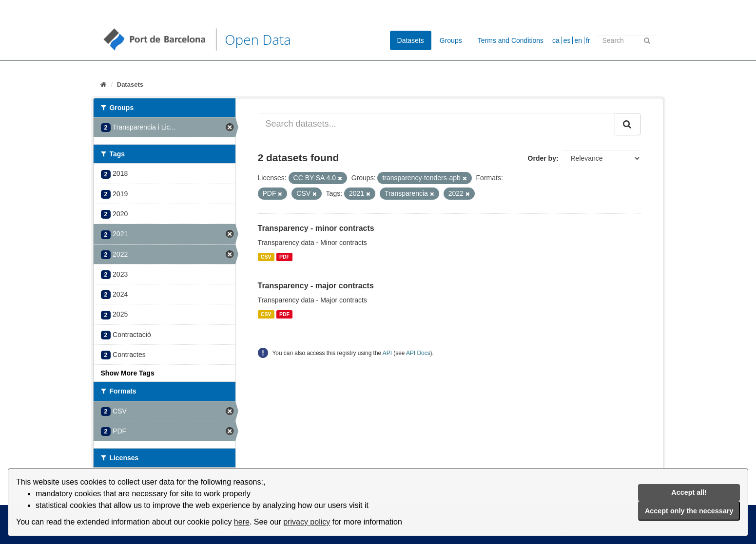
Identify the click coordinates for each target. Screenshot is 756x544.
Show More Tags (128, 373)
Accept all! (689, 492)
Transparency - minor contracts (316, 228)
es (567, 40)
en (578, 40)
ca (556, 40)
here (242, 522)
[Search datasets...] (436, 124)
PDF (284, 257)
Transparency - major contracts (316, 286)
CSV (266, 257)
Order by (542, 158)
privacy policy (307, 522)
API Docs (418, 353)
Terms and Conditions (511, 40)
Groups (451, 40)
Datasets (411, 40)
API (387, 353)
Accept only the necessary (689, 511)
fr (588, 40)
